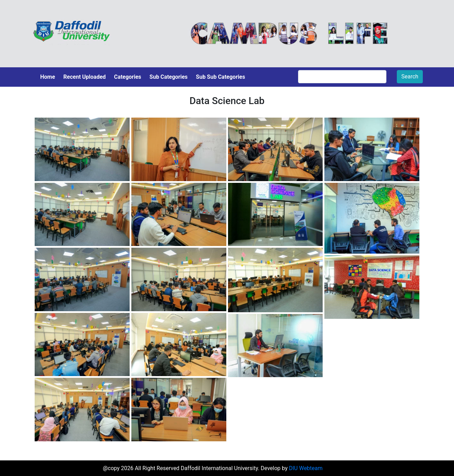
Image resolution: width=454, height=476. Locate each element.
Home (48, 77)
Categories (128, 77)
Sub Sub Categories (220, 77)
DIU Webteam (306, 468)
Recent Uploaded (85, 77)
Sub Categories (168, 77)
